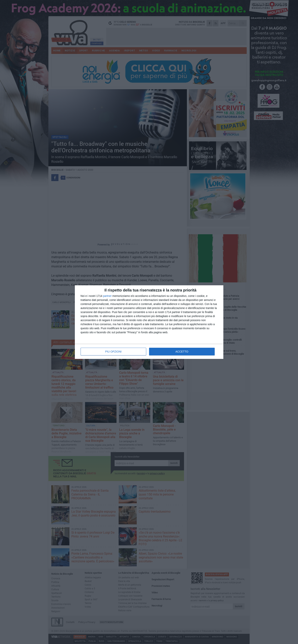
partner (107, 296)
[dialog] (149, 322)
